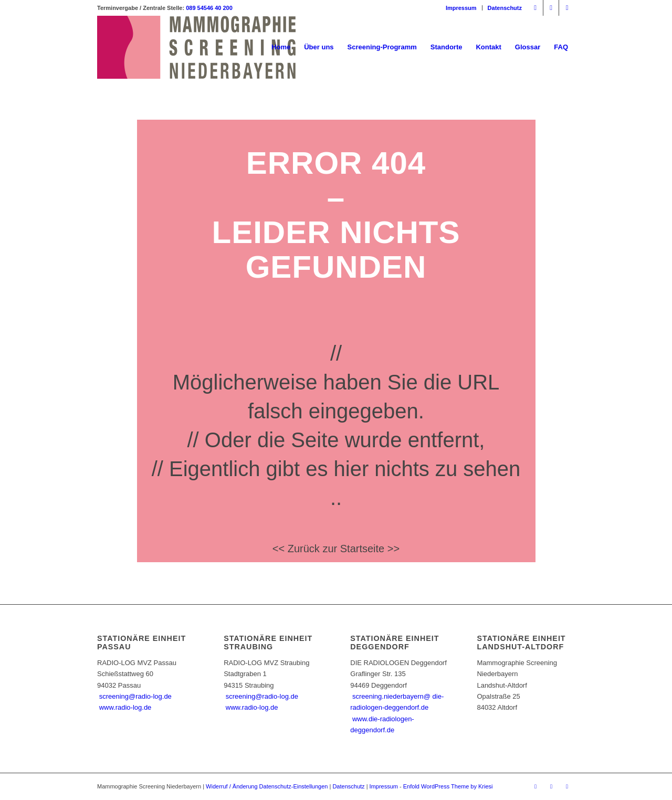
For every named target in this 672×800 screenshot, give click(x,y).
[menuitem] (461, 8)
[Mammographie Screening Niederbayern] (196, 47)
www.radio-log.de (125, 707)
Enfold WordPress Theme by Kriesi (448, 786)
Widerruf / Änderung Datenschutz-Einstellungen (267, 786)
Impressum (461, 8)
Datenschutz (505, 8)
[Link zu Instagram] (551, 8)
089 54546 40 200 (209, 8)
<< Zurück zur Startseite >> (336, 549)
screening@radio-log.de (135, 696)
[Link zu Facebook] (535, 8)
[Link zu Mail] (567, 8)
